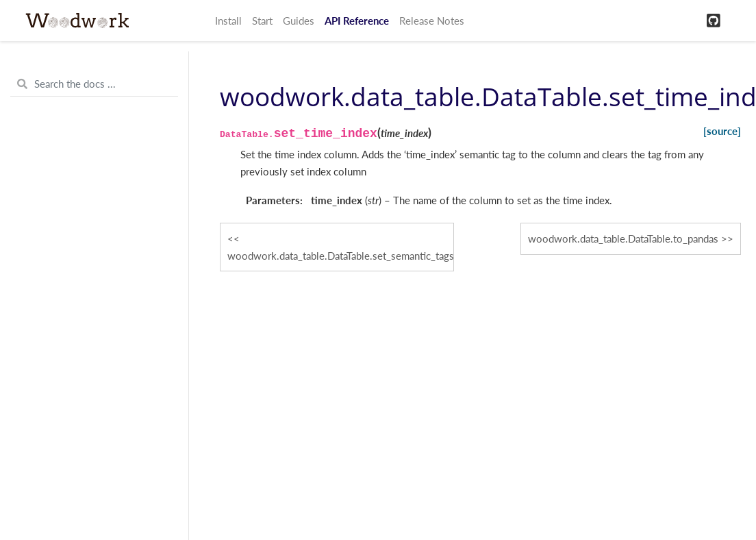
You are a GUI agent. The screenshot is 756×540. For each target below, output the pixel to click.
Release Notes (432, 21)
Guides (299, 21)
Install (228, 21)
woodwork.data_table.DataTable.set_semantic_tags (341, 256)
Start (262, 21)
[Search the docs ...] (94, 84)
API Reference (357, 21)
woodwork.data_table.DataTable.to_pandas (623, 238)
